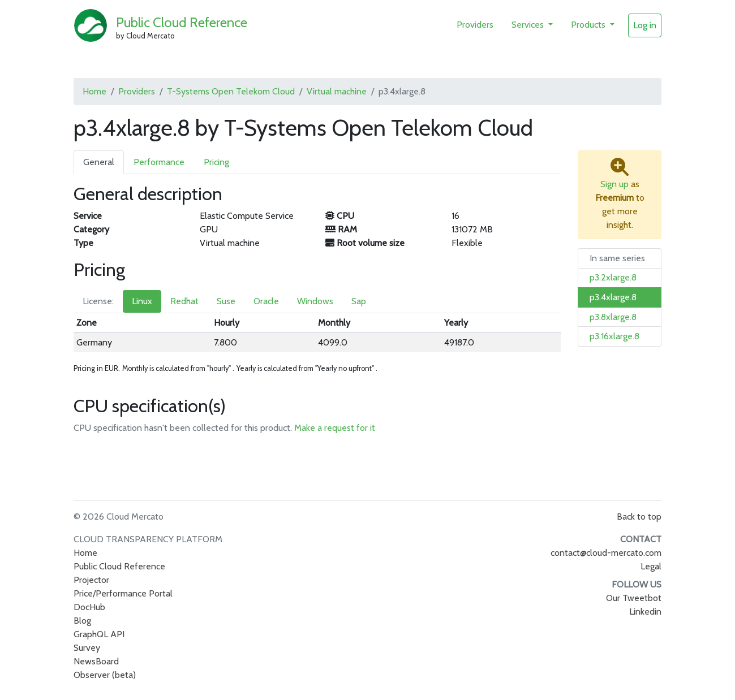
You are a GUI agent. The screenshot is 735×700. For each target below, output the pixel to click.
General (99, 162)
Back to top (639, 517)
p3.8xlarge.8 (613, 317)
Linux (142, 301)
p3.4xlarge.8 (613, 297)
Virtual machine (337, 91)
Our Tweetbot (634, 598)
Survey (87, 648)
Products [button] (589, 25)
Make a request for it (335, 428)
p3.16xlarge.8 (614, 336)
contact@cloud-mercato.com (606, 553)
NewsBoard (96, 661)
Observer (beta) (105, 675)
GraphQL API (99, 634)
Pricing (216, 162)
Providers (475, 25)
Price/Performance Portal (123, 593)
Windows (315, 301)
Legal (651, 566)
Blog (82, 621)
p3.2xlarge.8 (613, 277)
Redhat (184, 301)
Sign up (614, 184)
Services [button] (529, 25)
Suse (226, 301)
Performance (159, 162)
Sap (359, 301)
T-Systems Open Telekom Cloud (231, 91)
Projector (91, 580)
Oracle (266, 301)
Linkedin (645, 612)
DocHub (89, 607)
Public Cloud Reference (182, 22)
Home (94, 91)
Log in (645, 25)
